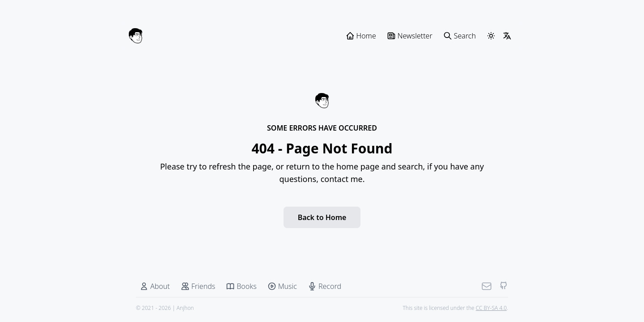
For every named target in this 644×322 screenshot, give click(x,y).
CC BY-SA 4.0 (491, 308)
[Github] (504, 286)
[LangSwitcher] (507, 36)
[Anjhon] (136, 36)
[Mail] (487, 286)
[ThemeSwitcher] (491, 36)
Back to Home (322, 217)
